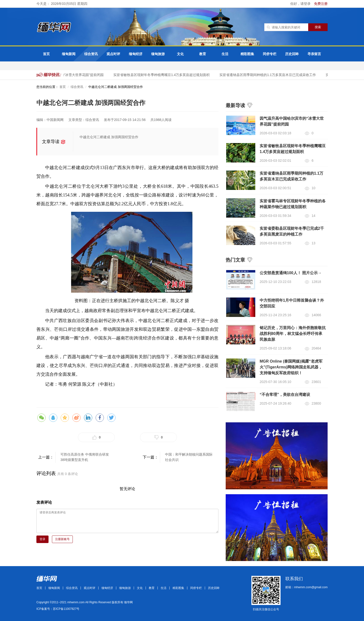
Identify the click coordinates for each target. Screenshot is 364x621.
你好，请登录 (301, 4)
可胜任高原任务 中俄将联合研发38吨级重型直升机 (85, 457)
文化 (180, 54)
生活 (225, 54)
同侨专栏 (270, 54)
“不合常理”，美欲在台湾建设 (285, 395)
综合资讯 (91, 54)
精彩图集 (247, 54)
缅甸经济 (136, 54)
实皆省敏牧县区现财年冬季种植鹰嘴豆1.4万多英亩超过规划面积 (163, 75)
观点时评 (113, 54)
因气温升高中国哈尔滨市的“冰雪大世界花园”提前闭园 (65, 75)
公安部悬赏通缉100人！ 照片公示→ (291, 273)
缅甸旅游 (158, 54)
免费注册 (321, 4)
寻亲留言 (314, 54)
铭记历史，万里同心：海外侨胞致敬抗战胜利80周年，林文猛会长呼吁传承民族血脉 (293, 334)
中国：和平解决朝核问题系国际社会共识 (189, 457)
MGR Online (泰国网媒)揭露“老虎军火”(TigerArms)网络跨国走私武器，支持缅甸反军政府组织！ (291, 367)
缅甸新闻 (69, 54)
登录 (42, 539)
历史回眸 (292, 54)
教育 (203, 54)
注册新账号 (62, 539)
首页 (46, 54)
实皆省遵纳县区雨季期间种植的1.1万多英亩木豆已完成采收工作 (269, 75)
